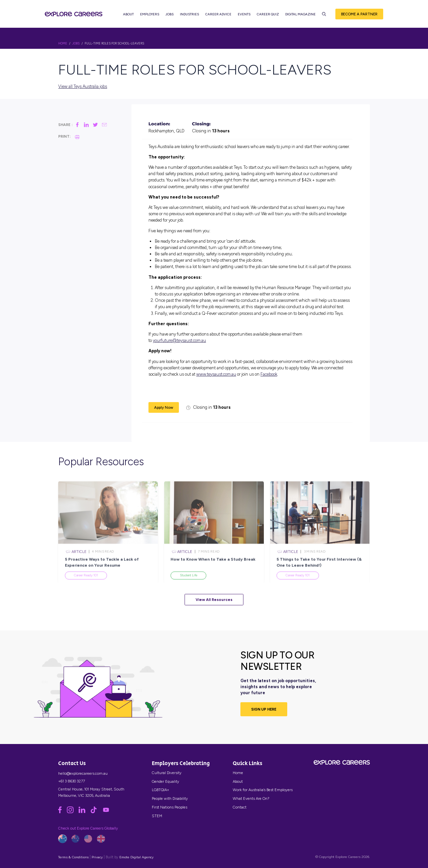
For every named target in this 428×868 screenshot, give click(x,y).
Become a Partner (359, 16)
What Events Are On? (251, 798)
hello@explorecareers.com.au (83, 773)
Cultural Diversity (167, 773)
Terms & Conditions (73, 857)
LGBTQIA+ (160, 790)
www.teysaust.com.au (216, 374)
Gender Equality (166, 781)
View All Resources (214, 600)
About (129, 17)
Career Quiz (269, 17)
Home (238, 773)
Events (245, 17)
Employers (151, 17)
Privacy (97, 857)
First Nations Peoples (170, 807)
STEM (157, 816)
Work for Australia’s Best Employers (263, 790)
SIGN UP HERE (264, 709)
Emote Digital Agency (136, 857)
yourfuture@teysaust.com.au (179, 340)
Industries (190, 17)
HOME (63, 43)
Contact (240, 807)
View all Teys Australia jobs (83, 86)
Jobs (171, 17)
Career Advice (219, 17)
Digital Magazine (301, 17)
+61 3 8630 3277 (72, 781)
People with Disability (170, 798)
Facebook (269, 374)
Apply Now (164, 407)
